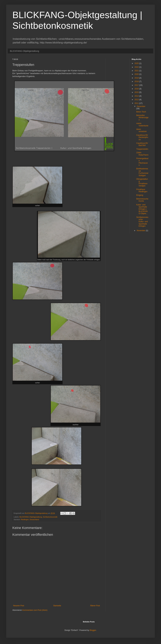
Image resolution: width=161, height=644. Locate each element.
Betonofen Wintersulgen (142, 118)
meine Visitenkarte (142, 124)
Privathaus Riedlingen (142, 190)
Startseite (57, 606)
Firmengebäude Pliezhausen (142, 162)
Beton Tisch (141, 112)
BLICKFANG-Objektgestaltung (24, 51)
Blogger (93, 630)
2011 (137, 103)
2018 (137, 81)
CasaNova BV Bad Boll (142, 144)
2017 (137, 85)
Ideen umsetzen (141, 130)
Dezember (141, 106)
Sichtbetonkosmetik (50, 517)
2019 (137, 78)
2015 (137, 92)
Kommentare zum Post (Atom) (35, 610)
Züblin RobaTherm (142, 154)
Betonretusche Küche (142, 200)
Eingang (140, 195)
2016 (137, 89)
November (141, 231)
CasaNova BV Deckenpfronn (142, 137)
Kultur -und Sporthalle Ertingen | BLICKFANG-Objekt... (142, 209)
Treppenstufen (142, 149)
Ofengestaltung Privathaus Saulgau (142, 182)
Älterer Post (95, 606)
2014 (137, 96)
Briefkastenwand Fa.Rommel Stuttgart (142, 172)
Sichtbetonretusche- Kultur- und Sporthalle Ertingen (142, 222)
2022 (137, 67)
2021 (137, 71)
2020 (137, 74)
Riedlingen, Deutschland (30, 520)
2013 (137, 100)
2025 (137, 63)
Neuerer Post (19, 606)
